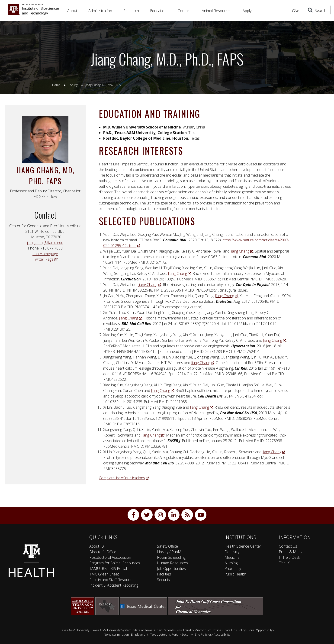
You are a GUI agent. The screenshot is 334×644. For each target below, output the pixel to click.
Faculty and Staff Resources (112, 580)
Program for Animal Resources (115, 563)
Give (296, 11)
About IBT (98, 546)
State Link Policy (235, 630)
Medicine (232, 557)
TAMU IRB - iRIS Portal (108, 568)
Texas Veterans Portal (165, 634)
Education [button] (158, 11)
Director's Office (103, 552)
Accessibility (222, 634)
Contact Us (288, 546)
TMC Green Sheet (104, 574)
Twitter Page (45, 259)
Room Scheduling (171, 557)
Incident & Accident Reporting (114, 585)
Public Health (235, 574)
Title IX (284, 563)
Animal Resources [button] (217, 11)
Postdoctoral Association (110, 557)
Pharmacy (233, 568)
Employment (140, 634)
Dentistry (232, 552)
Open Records (164, 630)
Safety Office (167, 546)
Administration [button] (100, 11)
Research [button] (131, 11)
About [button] (72, 11)
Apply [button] (247, 11)
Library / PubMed (171, 552)
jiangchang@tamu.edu (45, 243)
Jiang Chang (242, 251)
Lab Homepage (45, 254)
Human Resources (172, 563)
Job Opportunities (171, 568)
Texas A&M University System (111, 630)
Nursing (231, 563)
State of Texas (143, 630)
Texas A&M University (75, 630)
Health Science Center (243, 546)
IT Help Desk (289, 557)
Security (164, 580)
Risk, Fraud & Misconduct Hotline (199, 630)
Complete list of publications (124, 478)
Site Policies (203, 634)
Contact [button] (184, 11)
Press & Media (291, 552)
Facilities (164, 574)
